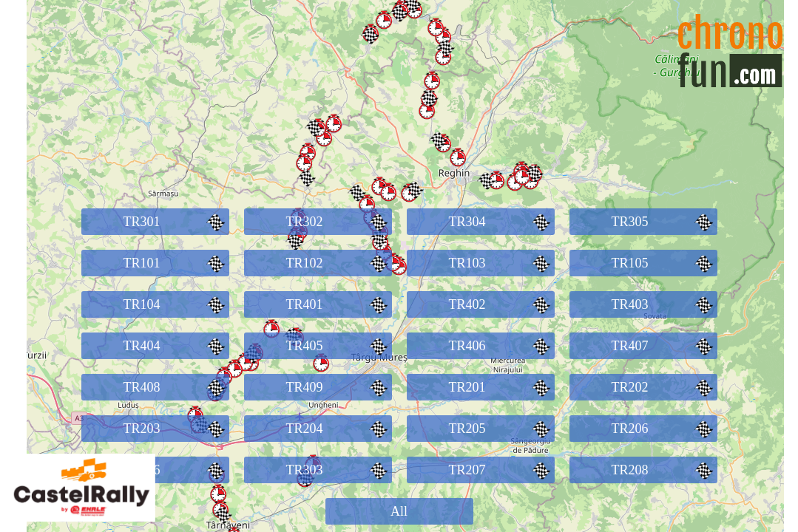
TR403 (664, 304)
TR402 (501, 304)
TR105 (664, 263)
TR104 (176, 304)
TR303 (338, 470)
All (399, 511)
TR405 (338, 346)
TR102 (338, 263)
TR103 (501, 263)
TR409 (338, 387)
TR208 (664, 470)
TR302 (338, 222)
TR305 (664, 222)
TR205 (501, 429)
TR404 (176, 346)
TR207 (501, 470)
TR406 (501, 346)
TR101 (176, 263)
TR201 (501, 387)
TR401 (338, 304)
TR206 (664, 429)
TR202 (664, 387)
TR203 (176, 429)
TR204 (338, 429)
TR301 (176, 222)
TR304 (501, 222)
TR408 (176, 387)
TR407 (664, 346)
